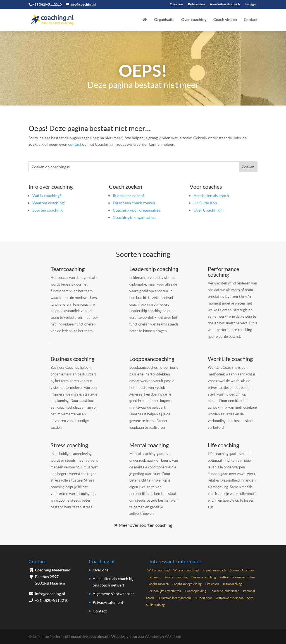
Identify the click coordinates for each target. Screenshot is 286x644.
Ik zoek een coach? (129, 196)
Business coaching (72, 359)
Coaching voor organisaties (136, 210)
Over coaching (194, 20)
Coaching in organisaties (134, 217)
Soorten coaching (47, 210)
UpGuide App (205, 203)
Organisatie (164, 20)
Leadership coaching (154, 269)
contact (75, 144)
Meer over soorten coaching (143, 525)
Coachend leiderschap (224, 591)
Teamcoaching (68, 269)
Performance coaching (223, 272)
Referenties (196, 4)
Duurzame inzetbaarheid (174, 598)
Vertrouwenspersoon (230, 598)
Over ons (177, 4)
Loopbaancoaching (152, 359)
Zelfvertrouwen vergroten (237, 577)
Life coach (212, 584)
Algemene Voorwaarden (114, 594)
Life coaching (223, 445)
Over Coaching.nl (209, 210)
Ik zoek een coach (214, 570)
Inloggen (251, 4)
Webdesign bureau (127, 636)
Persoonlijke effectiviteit (164, 591)
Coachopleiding (196, 591)
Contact (251, 20)
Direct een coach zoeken (134, 203)
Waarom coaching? (49, 203)
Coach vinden (225, 20)
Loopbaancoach (158, 584)
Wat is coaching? (47, 196)
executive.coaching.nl (90, 636)
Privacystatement (108, 602)
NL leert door (203, 598)
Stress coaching (69, 445)
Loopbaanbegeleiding (187, 584)
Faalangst (154, 577)
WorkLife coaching (230, 359)
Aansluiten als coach (225, 4)
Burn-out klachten (242, 570)
